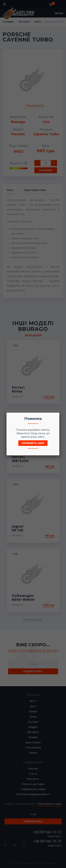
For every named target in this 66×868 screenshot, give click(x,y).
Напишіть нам (33, 443)
